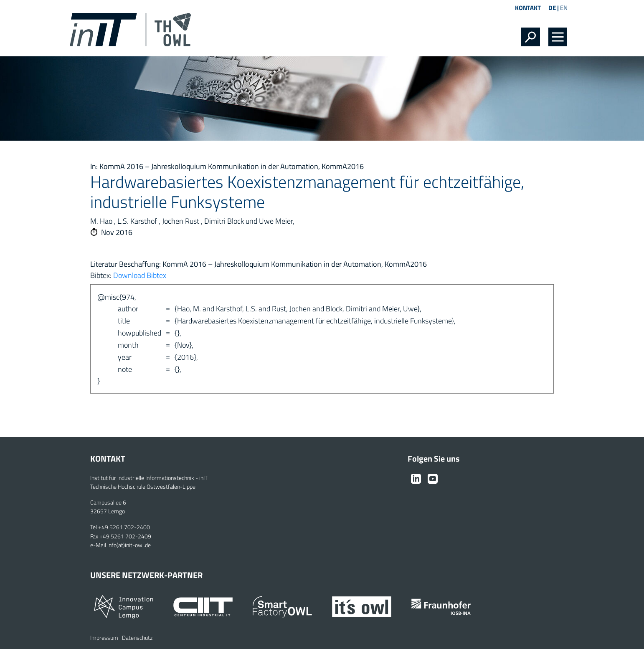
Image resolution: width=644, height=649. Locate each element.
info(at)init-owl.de (129, 545)
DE (552, 8)
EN (564, 8)
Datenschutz (137, 638)
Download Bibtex (140, 275)
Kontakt (528, 8)
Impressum (104, 638)
